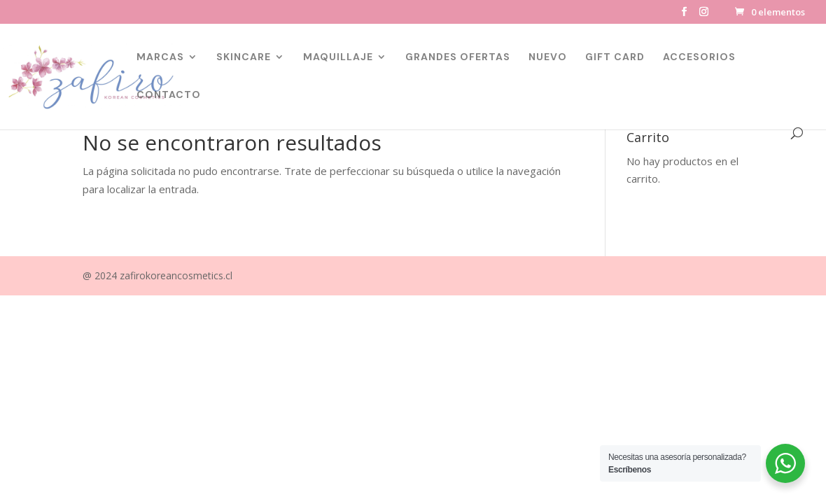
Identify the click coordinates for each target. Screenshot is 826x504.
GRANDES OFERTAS (458, 57)
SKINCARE (244, 57)
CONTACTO (169, 95)
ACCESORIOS (699, 57)
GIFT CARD (615, 57)
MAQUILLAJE (338, 57)
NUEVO (548, 57)
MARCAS (160, 57)
